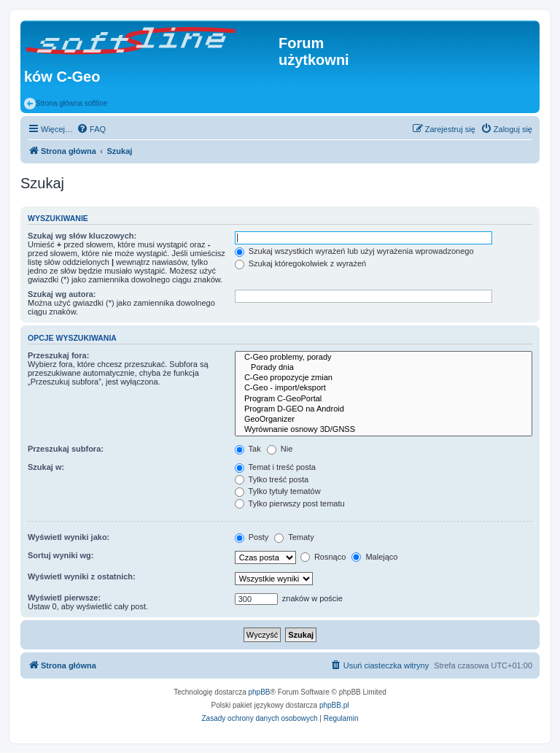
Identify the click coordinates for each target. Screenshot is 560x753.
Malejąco (374, 557)
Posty (252, 537)
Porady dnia (384, 368)
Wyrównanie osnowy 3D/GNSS (384, 430)
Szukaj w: (46, 467)
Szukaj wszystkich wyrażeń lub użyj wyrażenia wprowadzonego (354, 251)
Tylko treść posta (272, 479)
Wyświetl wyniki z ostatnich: (82, 576)
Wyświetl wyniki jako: (69, 537)
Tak (248, 449)
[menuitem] (91, 129)
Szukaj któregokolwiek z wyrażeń (300, 263)
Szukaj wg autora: (62, 294)
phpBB (260, 692)
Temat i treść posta (275, 467)
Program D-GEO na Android (384, 409)
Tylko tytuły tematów (278, 491)
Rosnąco (323, 557)
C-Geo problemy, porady (384, 358)
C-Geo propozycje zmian (384, 378)
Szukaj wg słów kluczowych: (82, 236)
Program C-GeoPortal (384, 399)
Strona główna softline (66, 104)
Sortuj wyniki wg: (61, 555)
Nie (280, 449)
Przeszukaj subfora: (66, 449)
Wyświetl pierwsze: (64, 598)
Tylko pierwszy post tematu (290, 503)
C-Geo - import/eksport (384, 388)
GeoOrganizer (384, 420)
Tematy (294, 537)
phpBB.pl (334, 705)
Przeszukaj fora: (58, 355)
